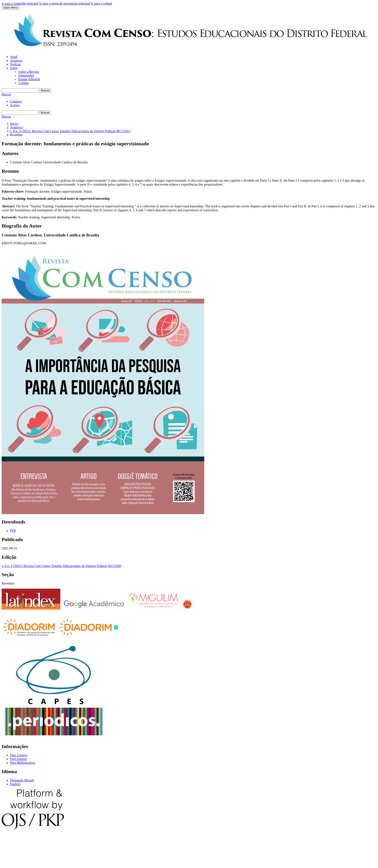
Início (14, 124)
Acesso (15, 105)
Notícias (15, 64)
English (15, 784)
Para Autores (18, 759)
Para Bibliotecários (23, 763)
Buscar (45, 90)
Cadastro (16, 101)
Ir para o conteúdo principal (20, 3)
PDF (13, 531)
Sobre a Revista (29, 72)
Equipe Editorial (29, 79)
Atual (14, 57)
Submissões (26, 75)
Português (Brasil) (22, 780)
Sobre (14, 68)
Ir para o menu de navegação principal (65, 3)
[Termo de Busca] (20, 90)
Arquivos (16, 61)
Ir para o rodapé (102, 3)
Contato (24, 83)
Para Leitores (19, 755)
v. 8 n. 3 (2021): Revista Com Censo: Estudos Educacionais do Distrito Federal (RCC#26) (70, 131)
